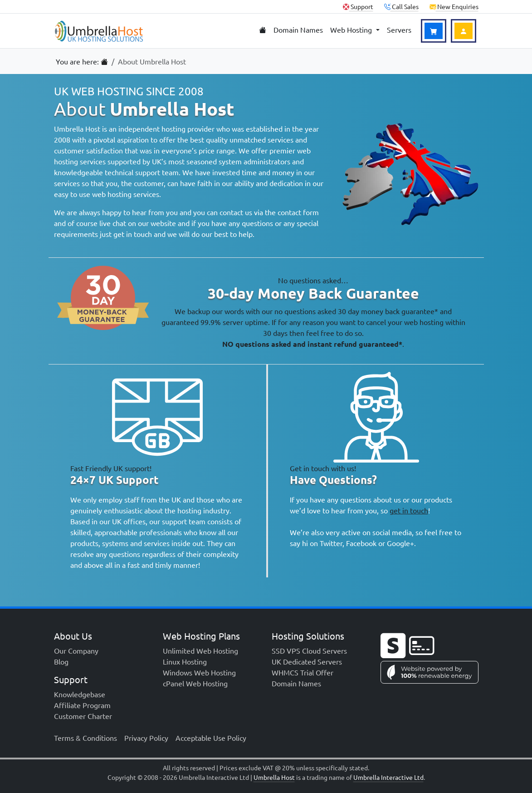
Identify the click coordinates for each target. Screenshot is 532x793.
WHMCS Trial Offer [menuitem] (303, 672)
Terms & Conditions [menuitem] (85, 738)
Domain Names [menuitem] (298, 30)
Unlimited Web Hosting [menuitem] (200, 650)
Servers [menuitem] (399, 30)
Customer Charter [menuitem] (83, 716)
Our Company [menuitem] (76, 650)
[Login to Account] (464, 31)
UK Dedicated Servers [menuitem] (307, 661)
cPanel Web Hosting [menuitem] (195, 683)
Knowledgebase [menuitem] (80, 694)
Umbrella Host (274, 777)
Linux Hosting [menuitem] (185, 661)
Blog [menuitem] (61, 661)
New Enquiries (454, 6)
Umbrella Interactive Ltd (388, 777)
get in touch (409, 510)
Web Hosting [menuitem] (352, 30)
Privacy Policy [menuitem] (146, 738)
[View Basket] (434, 31)
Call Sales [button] (401, 6)
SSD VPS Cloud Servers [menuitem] (309, 650)
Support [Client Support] (358, 6)
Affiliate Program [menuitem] (82, 705)
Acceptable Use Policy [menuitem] (211, 738)
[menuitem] (263, 30)
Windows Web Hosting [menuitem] (199, 672)
